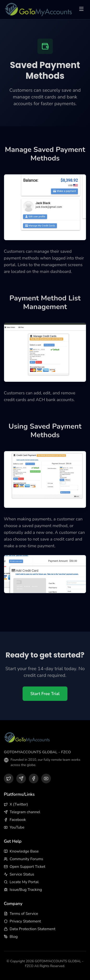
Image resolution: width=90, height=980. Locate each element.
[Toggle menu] (81, 10)
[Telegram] (21, 778)
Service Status (19, 874)
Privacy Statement (22, 921)
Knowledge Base (21, 851)
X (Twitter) (16, 804)
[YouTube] (46, 778)
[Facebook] (34, 778)
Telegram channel (22, 812)
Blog (11, 937)
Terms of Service (21, 914)
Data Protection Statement (30, 929)
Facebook (15, 820)
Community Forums (24, 859)
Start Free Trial (45, 694)
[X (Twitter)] (9, 778)
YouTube (14, 827)
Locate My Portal (21, 882)
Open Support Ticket (25, 867)
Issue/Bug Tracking (23, 890)
